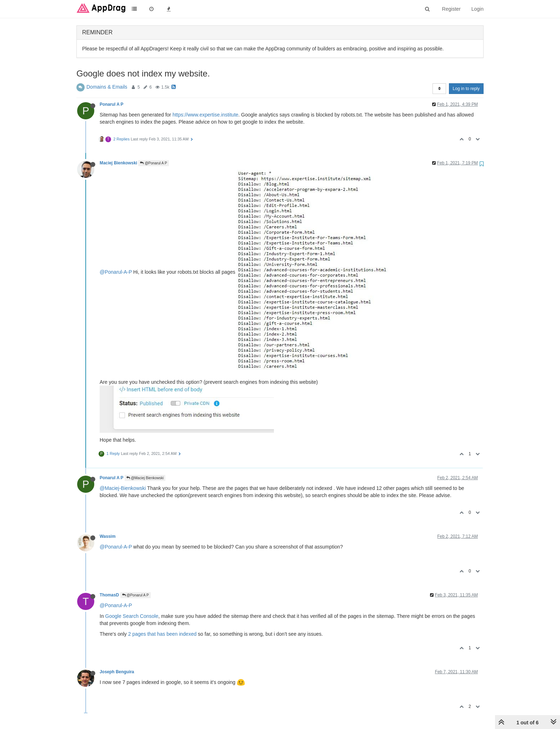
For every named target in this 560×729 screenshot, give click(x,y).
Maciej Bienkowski (118, 163)
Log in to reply (466, 89)
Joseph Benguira (117, 672)
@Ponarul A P (153, 163)
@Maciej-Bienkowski (123, 488)
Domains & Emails (107, 87)
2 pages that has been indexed (162, 634)
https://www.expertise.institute (205, 115)
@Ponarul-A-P (116, 272)
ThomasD (109, 595)
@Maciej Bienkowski (145, 478)
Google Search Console (132, 616)
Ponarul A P (111, 104)
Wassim (108, 536)
